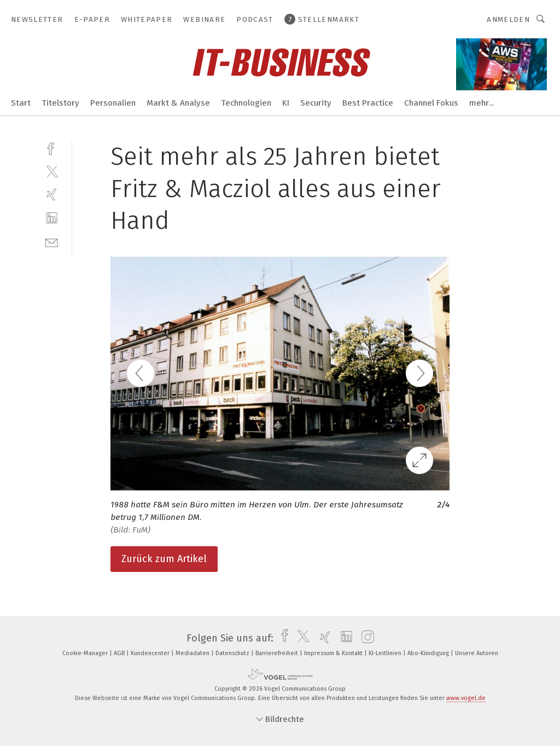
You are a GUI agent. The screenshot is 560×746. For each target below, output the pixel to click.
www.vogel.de (466, 698)
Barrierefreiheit (278, 653)
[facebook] (52, 148)
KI (286, 103)
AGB (120, 653)
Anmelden (508, 19)
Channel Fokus (431, 103)
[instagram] (365, 638)
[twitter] (52, 171)
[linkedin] (52, 218)
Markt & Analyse (178, 103)
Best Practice (368, 103)
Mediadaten (193, 653)
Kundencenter (151, 653)
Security (316, 103)
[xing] (52, 195)
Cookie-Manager (86, 653)
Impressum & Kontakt (334, 653)
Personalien (113, 103)
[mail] (52, 242)
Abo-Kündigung (429, 653)
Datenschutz (233, 653)
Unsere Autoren (477, 653)
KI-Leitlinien (386, 653)
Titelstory (60, 103)
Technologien (246, 103)
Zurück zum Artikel (164, 559)
